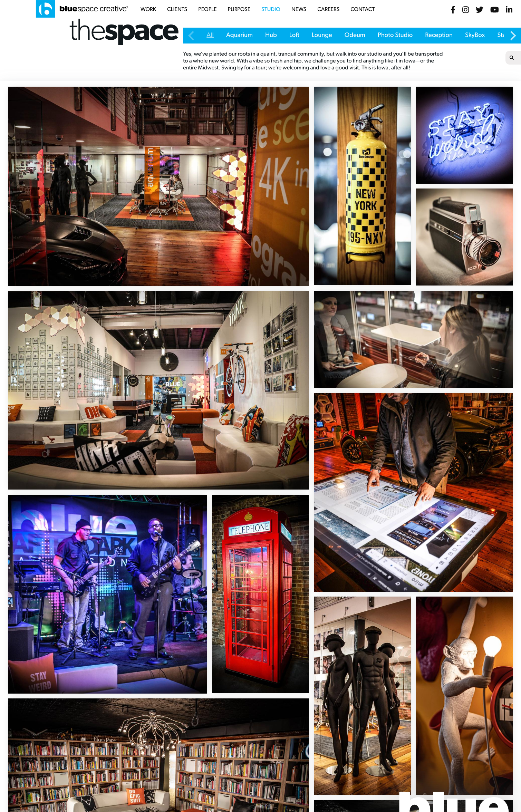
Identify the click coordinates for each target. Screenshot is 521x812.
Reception (439, 35)
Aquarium (239, 35)
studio (271, 10)
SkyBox (475, 35)
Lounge (322, 35)
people (207, 10)
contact (363, 10)
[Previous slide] (192, 36)
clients (177, 10)
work (148, 10)
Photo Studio (395, 35)
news (299, 10)
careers (328, 10)
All (210, 35)
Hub (271, 35)
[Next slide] (512, 36)
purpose (239, 10)
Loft (294, 35)
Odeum (355, 35)
